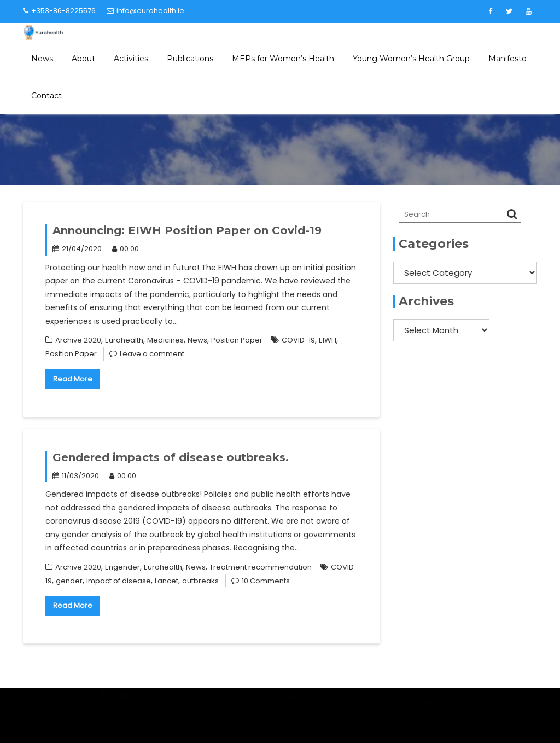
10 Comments (266, 581)
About (83, 59)
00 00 (126, 249)
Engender (122, 567)
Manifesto (507, 59)
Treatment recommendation (261, 567)
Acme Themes (484, 709)
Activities (131, 59)
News (42, 59)
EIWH (328, 340)
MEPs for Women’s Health (283, 59)
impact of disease (119, 581)
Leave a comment (152, 354)
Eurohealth (124, 340)
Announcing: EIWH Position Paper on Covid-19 (187, 230)
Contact (46, 96)
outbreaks (200, 581)
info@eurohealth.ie (145, 11)
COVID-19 (298, 340)
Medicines (165, 340)
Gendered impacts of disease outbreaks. (171, 457)
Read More (73, 379)
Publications (190, 59)
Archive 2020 (78, 340)
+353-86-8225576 (59, 11)
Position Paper (237, 340)
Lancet (167, 581)
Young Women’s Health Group (411, 59)
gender (69, 581)
